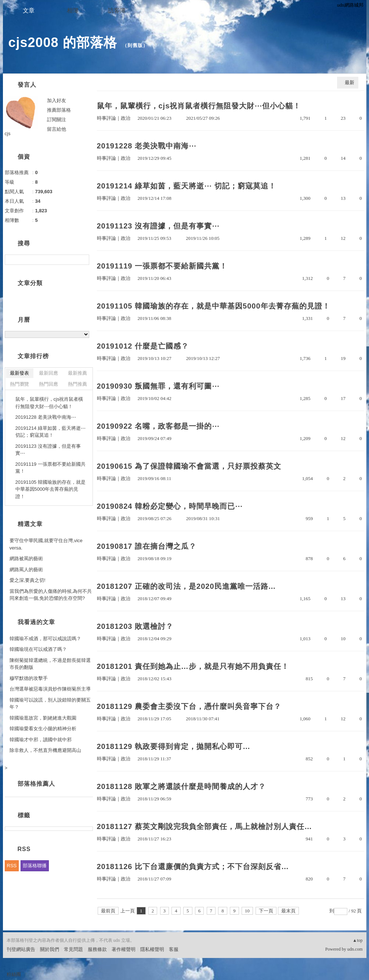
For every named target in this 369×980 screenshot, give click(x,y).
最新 (350, 82)
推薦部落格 (59, 110)
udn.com (355, 949)
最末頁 (288, 911)
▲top (357, 940)
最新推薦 (77, 373)
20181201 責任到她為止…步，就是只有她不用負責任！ (193, 666)
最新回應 (48, 373)
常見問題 (73, 949)
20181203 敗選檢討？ (135, 626)
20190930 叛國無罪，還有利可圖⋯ (158, 386)
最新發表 (19, 373)
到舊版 (135, 45)
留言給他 (57, 129)
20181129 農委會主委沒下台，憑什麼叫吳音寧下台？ (189, 706)
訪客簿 (117, 10)
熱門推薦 (77, 384)
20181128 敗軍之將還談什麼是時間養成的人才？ (182, 786)
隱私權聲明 (152, 949)
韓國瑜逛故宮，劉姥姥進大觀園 (43, 718)
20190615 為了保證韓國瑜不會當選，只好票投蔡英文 (189, 466)
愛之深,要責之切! (28, 580)
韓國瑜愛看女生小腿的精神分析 (43, 729)
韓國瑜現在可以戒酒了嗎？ (38, 649)
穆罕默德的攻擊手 (29, 678)
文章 (29, 10)
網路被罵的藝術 (26, 559)
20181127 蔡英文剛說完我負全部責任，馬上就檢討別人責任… (205, 826)
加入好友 (57, 100)
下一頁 (266, 911)
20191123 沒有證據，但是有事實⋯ (158, 226)
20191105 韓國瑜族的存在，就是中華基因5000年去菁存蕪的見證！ (214, 306)
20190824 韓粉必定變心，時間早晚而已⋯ (170, 506)
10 (247, 911)
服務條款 (97, 949)
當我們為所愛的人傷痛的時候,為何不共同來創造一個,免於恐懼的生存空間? (51, 595)
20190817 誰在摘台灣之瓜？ (147, 546)
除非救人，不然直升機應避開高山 (45, 750)
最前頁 (108, 911)
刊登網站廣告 (21, 949)
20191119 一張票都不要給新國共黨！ (162, 266)
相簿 (73, 10)
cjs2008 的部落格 (63, 42)
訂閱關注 (57, 120)
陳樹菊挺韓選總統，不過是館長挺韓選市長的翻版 (50, 664)
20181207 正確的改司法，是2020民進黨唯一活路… (187, 586)
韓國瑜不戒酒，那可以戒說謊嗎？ (45, 639)
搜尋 (83, 260)
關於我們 (50, 949)
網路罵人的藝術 (26, 570)
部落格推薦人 (36, 784)
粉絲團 (14, 974)
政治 (126, 118)
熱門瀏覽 (19, 384)
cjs (8, 134)
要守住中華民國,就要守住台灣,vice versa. (46, 544)
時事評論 (106, 118)
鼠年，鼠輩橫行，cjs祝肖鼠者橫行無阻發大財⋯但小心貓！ (199, 106)
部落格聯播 (35, 866)
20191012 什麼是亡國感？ (143, 346)
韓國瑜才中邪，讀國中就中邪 (41, 740)
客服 (174, 949)
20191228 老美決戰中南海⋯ (147, 146)
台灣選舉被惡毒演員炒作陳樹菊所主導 (50, 689)
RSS (12, 866)
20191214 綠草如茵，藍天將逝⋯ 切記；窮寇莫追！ (187, 186)
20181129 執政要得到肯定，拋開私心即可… (174, 746)
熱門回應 (48, 384)
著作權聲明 (124, 949)
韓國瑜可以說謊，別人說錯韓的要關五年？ (50, 704)
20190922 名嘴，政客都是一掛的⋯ (158, 426)
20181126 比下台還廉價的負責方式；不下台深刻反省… (193, 866)
